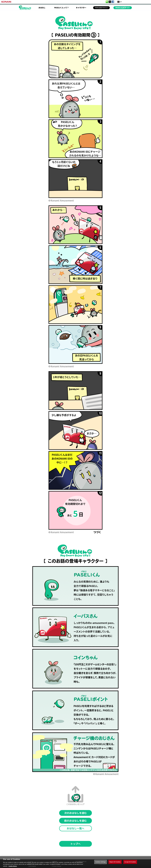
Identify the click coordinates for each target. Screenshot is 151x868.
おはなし (42, 8)
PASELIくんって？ (61, 8)
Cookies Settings (101, 864)
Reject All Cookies (115, 864)
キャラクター (81, 8)
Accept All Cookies (130, 864)
